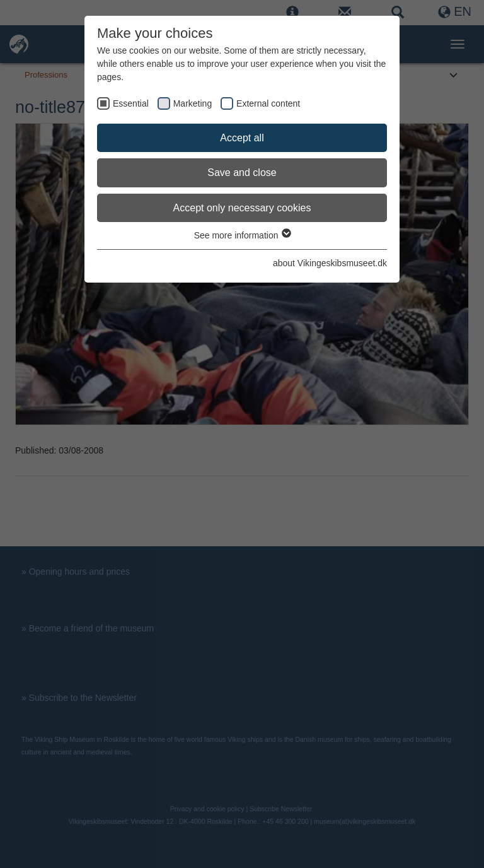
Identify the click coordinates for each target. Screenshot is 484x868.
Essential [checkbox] (131, 103)
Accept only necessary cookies (242, 208)
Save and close (242, 173)
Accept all (242, 138)
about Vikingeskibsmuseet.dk (330, 263)
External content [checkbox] (268, 103)
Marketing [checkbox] (193, 103)
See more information (242, 235)
